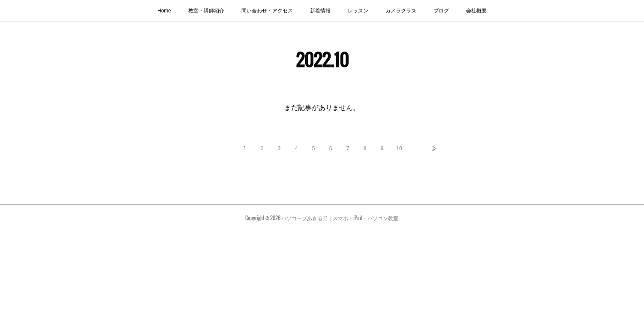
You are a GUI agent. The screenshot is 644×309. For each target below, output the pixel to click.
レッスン (358, 11)
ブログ (441, 11)
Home (164, 11)
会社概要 (476, 11)
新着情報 (320, 11)
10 (399, 148)
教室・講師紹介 (206, 11)
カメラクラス (401, 11)
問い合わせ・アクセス (267, 11)
